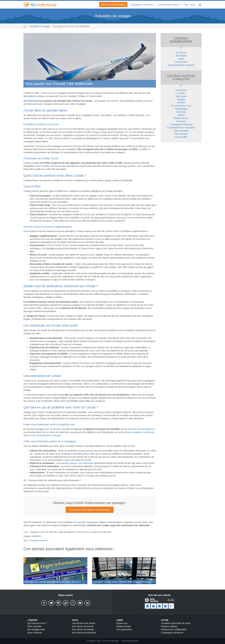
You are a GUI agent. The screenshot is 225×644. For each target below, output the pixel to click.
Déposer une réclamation (113, 5)
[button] (200, 5)
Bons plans (181, 96)
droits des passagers (142, 429)
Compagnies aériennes (39, 541)
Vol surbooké (181, 62)
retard (128, 432)
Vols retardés (181, 134)
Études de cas (181, 118)
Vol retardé (181, 56)
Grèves (181, 115)
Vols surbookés (181, 131)
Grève (181, 59)
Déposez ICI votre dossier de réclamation (90, 510)
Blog (193, 5)
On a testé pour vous (181, 106)
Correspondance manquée (181, 65)
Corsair (44, 93)
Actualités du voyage (39, 26)
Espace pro (122, 623)
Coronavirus (181, 90)
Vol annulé (181, 53)
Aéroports (181, 121)
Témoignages (181, 109)
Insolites (181, 103)
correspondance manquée (48, 435)
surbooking (149, 432)
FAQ (186, 5)
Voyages (181, 99)
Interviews (181, 112)
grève (26, 435)
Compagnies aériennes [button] (143, 5)
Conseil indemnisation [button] (169, 5)
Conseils (181, 93)
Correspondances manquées (181, 128)
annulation (137, 432)
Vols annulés (181, 137)
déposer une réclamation (81, 463)
